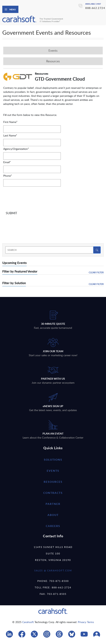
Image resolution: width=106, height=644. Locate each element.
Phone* (8, 176)
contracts (53, 493)
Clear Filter (96, 272)
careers (53, 526)
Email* (7, 162)
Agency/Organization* (16, 149)
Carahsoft (28, 622)
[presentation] (32, 198)
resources (53, 482)
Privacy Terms (86, 622)
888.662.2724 (95, 8)
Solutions (53, 460)
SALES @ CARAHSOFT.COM (53, 570)
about (53, 515)
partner (53, 504)
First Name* (10, 122)
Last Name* (10, 135)
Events (53, 471)
